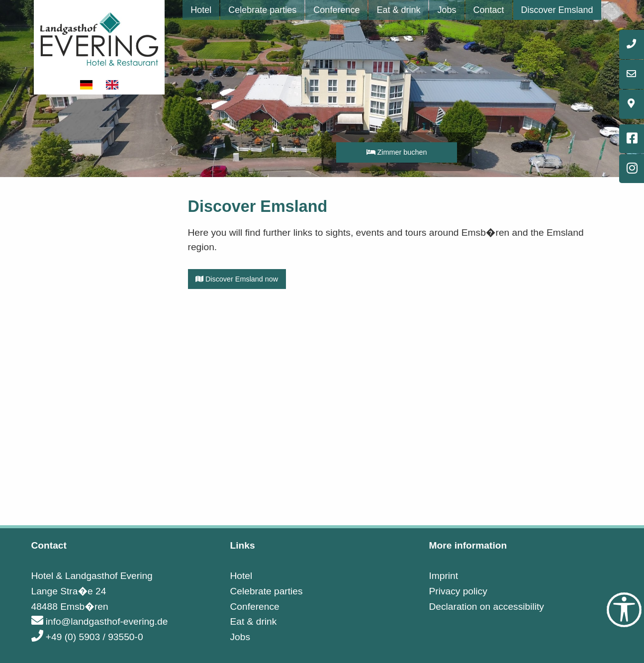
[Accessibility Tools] (624, 610)
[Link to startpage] (99, 38)
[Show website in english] (112, 85)
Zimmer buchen (397, 152)
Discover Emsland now (237, 279)
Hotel (201, 10)
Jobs (447, 10)
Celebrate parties (262, 10)
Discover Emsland (557, 10)
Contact (489, 10)
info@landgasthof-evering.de (100, 621)
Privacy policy (458, 591)
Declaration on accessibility (486, 607)
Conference (336, 10)
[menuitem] (201, 10)
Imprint (443, 576)
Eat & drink (398, 10)
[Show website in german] (87, 85)
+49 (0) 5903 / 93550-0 (87, 637)
